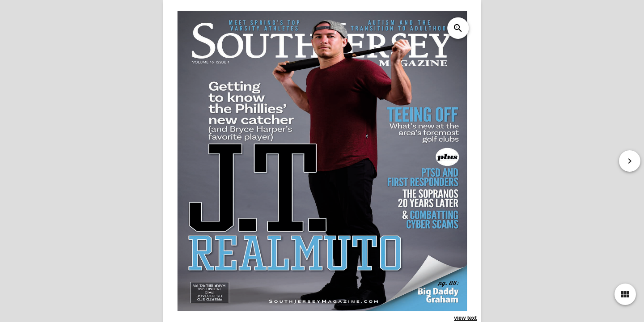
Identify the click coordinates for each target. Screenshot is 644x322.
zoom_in (458, 28)
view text (465, 318)
